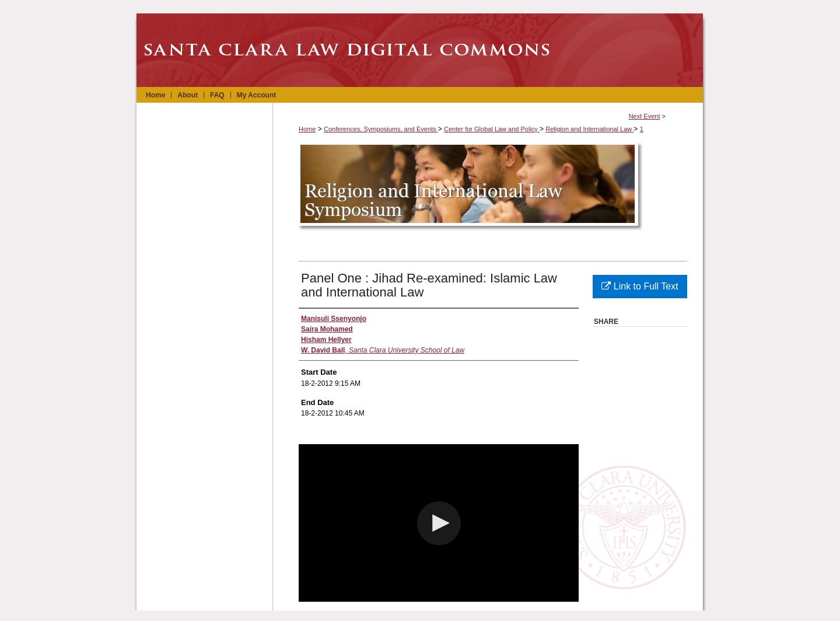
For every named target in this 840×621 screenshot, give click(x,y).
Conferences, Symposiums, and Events (381, 129)
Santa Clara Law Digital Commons (420, 50)
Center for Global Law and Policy (492, 129)
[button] (439, 523)
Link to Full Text (640, 286)
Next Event (645, 116)
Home (307, 129)
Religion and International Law (589, 129)
